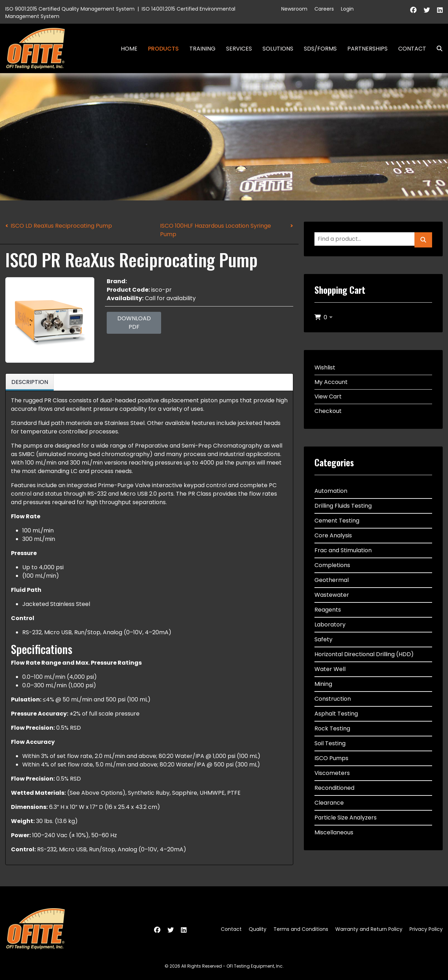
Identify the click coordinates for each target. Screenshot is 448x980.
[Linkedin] (440, 10)
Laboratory (330, 625)
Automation (331, 491)
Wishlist (325, 367)
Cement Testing (337, 521)
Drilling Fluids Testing (343, 506)
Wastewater (332, 595)
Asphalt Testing (336, 714)
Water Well (330, 669)
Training (202, 49)
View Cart (328, 396)
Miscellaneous (334, 832)
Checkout (328, 411)
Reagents (328, 610)
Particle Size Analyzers (346, 818)
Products (163, 49)
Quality (258, 929)
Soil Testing (330, 743)
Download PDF (134, 323)
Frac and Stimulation (343, 550)
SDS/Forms (320, 49)
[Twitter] (427, 10)
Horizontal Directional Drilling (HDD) (364, 654)
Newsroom (294, 9)
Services (239, 49)
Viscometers (332, 773)
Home (129, 49)
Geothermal (332, 580)
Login (347, 9)
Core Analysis (333, 535)
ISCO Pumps (331, 758)
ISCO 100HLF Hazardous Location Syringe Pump (216, 230)
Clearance (329, 803)
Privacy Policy (426, 929)
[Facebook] (413, 10)
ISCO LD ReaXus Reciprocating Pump (61, 226)
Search (437, 49)
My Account (331, 382)
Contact (412, 49)
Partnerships (367, 49)
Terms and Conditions (301, 929)
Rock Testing (332, 728)
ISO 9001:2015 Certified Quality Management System (70, 9)
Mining (323, 684)
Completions (332, 565)
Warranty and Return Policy (369, 929)
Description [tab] (30, 382)
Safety (323, 639)
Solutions (278, 49)
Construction (333, 699)
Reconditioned (334, 788)
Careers (324, 9)
